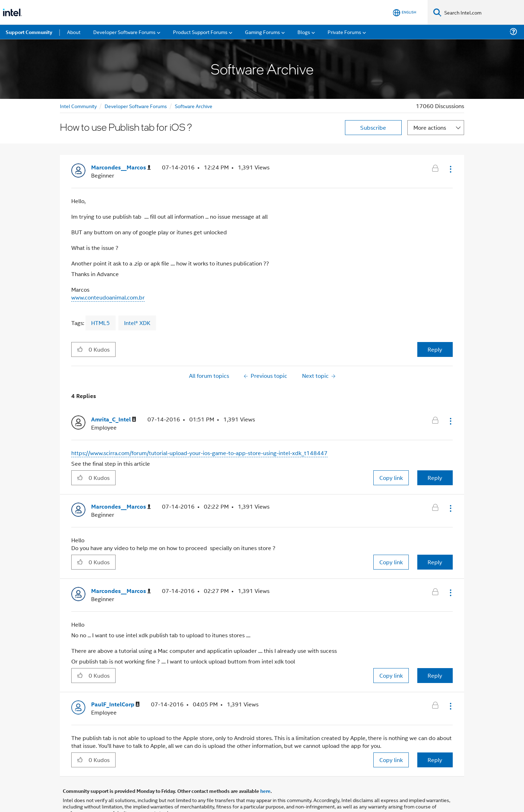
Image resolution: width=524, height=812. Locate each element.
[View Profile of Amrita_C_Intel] (114, 419)
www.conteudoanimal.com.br (108, 297)
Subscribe (373, 127)
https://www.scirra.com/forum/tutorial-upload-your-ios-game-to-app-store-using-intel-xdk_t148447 (199, 453)
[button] (450, 169)
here (265, 791)
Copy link (391, 478)
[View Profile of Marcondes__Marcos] (121, 167)
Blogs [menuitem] (304, 32)
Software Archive (194, 106)
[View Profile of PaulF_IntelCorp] (115, 704)
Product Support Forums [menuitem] (200, 32)
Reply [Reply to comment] (435, 478)
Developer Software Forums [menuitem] (124, 32)
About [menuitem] (74, 32)
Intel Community (78, 106)
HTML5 (101, 323)
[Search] (437, 12)
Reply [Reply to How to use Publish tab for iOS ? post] (435, 349)
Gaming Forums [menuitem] (263, 32)
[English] (405, 13)
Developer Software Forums (136, 106)
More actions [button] (430, 127)
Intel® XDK (137, 323)
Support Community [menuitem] (29, 32)
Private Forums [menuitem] (344, 32)
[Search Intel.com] (483, 12)
